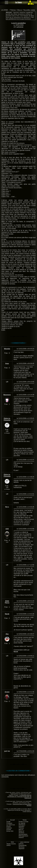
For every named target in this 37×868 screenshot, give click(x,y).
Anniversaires (23, 834)
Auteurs (21, 837)
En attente (22, 823)
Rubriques (22, 825)
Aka (7, 634)
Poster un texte (24, 822)
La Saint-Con (11, 825)
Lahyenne (20, 27)
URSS (9, 845)
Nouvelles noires (29, 10)
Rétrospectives (23, 836)
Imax (7, 363)
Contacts (9, 823)
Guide (9, 822)
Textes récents (11, 844)
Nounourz (7, 395)
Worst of (21, 831)
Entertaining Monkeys (23, 846)
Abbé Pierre (7, 602)
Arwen (7, 692)
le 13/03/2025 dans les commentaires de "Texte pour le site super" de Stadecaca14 (19, 797)
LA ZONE (5, 10)
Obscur (20, 10)
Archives (21, 833)
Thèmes (13, 10)
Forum (9, 826)
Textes (25, 820)
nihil (7, 529)
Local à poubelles (18, 23)
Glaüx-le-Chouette (7, 419)
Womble (7, 349)
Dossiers (22, 826)
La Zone (18, 2)
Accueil (12, 820)
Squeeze (22, 849)
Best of (21, 830)
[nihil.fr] (21, 844)
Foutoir (9, 830)
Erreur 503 (10, 831)
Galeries (9, 828)
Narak (7, 614)
